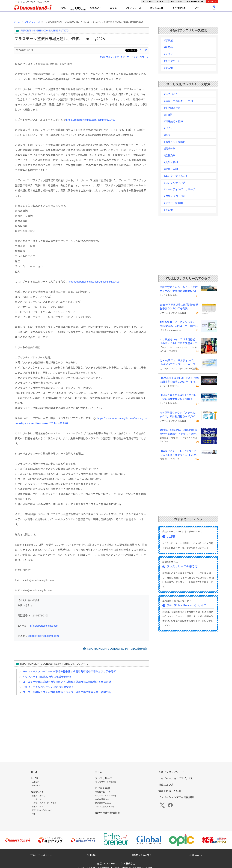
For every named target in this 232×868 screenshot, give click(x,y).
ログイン (212, 2)
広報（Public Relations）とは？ (186, 605)
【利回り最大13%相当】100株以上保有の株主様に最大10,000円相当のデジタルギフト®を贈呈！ (179, 397)
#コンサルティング (110, 57)
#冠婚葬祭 (169, 149)
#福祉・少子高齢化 (174, 142)
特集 (34, 814)
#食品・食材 (171, 162)
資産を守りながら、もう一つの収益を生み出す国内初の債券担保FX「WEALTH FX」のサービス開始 (179, 289)
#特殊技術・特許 (173, 122)
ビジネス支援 (157, 8)
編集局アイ (96, 8)
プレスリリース (133, 8)
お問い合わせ (196, 855)
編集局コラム (37, 807)
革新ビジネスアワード (171, 772)
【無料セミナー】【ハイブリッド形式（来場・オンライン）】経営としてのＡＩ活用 (178, 453)
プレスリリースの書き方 (182, 566)
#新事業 (168, 41)
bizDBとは (36, 786)
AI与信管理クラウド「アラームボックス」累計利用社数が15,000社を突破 (179, 415)
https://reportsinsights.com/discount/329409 (94, 282)
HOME (63, 8)
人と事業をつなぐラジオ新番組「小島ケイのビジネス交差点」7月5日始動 (178, 342)
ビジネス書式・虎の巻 (105, 807)
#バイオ (168, 128)
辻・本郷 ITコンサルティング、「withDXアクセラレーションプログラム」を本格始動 (179, 363)
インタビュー (37, 799)
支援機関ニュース (103, 792)
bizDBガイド (37, 782)
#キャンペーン (172, 61)
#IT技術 (168, 115)
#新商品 (168, 47)
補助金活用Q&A (102, 799)
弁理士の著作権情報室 (107, 813)
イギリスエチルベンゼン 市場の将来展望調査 (48, 687)
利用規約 (92, 855)
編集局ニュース (38, 796)
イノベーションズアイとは (154, 2)
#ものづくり (171, 94)
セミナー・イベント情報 (106, 796)
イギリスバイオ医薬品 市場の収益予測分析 (47, 677)
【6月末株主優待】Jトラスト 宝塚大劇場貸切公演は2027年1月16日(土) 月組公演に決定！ (179, 380)
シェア (143, 50)
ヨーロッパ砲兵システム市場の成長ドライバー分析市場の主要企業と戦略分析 (67, 692)
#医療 (167, 135)
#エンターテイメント (176, 176)
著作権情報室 (179, 8)
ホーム (17, 22)
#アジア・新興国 (173, 203)
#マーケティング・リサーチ (135, 57)
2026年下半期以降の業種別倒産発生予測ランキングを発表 (179, 307)
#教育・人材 (171, 169)
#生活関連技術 (172, 108)
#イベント (169, 54)
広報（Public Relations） (43, 810)
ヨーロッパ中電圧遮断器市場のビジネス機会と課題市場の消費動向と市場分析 (67, 682)
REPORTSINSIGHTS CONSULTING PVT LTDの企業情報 (117, 649)
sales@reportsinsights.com (43, 636)
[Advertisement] (81, 725)
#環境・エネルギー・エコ (178, 101)
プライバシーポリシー (41, 855)
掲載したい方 (176, 2)
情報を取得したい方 (195, 2)
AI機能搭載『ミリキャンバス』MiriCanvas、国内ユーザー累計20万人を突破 (179, 324)
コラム (113, 8)
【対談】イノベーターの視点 (44, 803)
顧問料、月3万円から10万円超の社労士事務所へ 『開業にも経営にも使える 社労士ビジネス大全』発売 (179, 432)
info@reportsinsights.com (44, 626)
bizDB (78, 8)
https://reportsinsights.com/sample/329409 (91, 120)
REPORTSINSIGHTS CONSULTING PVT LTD (45, 31)
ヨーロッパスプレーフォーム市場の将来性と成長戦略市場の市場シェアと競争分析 (69, 672)
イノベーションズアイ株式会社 (119, 864)
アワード (199, 8)
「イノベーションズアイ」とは (176, 778)
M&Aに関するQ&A (103, 803)
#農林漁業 (169, 155)
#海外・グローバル (174, 196)
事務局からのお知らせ (143, 855)
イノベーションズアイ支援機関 (176, 797)
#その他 (168, 68)
